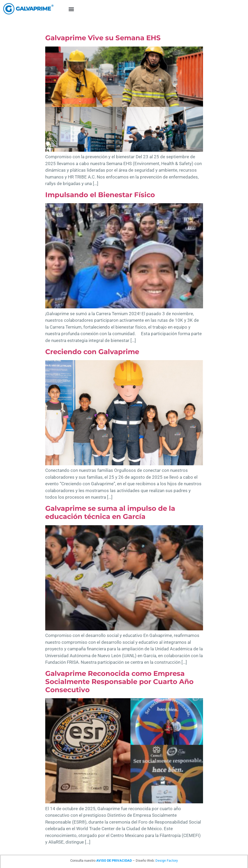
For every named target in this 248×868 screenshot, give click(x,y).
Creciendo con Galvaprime (92, 352)
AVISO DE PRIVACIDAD (114, 861)
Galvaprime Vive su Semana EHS (103, 38)
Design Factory (167, 861)
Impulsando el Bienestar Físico (100, 195)
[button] (71, 9)
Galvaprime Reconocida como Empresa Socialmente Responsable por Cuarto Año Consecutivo (119, 682)
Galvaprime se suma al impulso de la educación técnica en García (110, 512)
